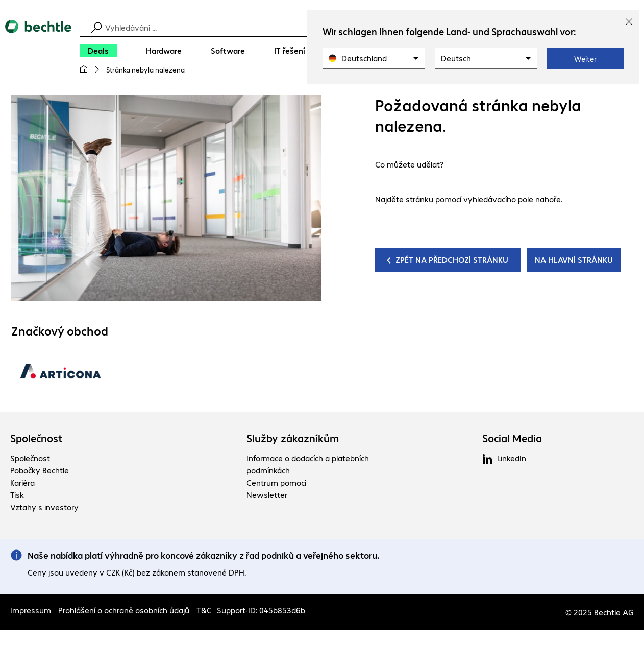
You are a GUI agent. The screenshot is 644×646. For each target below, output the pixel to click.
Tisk (17, 495)
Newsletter (267, 495)
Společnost (36, 438)
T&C (204, 610)
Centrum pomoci (276, 482)
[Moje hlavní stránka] (84, 69)
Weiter (585, 59)
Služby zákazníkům (293, 438)
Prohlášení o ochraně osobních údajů (124, 610)
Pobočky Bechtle (40, 470)
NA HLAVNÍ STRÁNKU (574, 260)
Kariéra (22, 482)
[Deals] (98, 51)
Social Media (512, 438)
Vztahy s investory (44, 507)
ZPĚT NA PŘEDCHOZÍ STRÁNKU (452, 260)
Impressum (31, 610)
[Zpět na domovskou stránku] (38, 52)
